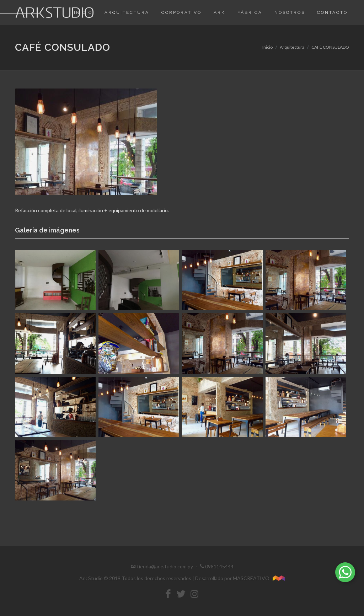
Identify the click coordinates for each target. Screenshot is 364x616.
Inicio (267, 47)
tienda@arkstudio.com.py (165, 566)
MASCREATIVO (259, 578)
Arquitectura (292, 47)
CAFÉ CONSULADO (330, 47)
